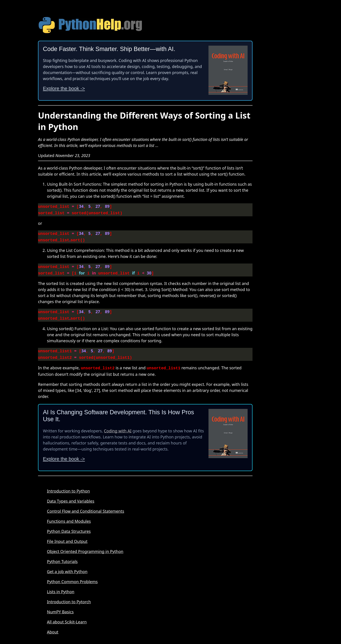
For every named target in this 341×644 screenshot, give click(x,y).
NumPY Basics (60, 607)
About (53, 627)
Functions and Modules (69, 516)
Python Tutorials (62, 557)
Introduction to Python (68, 486)
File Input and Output (67, 536)
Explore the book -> (64, 88)
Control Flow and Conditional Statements (86, 506)
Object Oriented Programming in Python (85, 546)
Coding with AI (118, 426)
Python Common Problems (72, 577)
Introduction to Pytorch (69, 597)
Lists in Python (61, 587)
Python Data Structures (69, 526)
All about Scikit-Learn (67, 617)
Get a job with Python (67, 567)
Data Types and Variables (71, 496)
